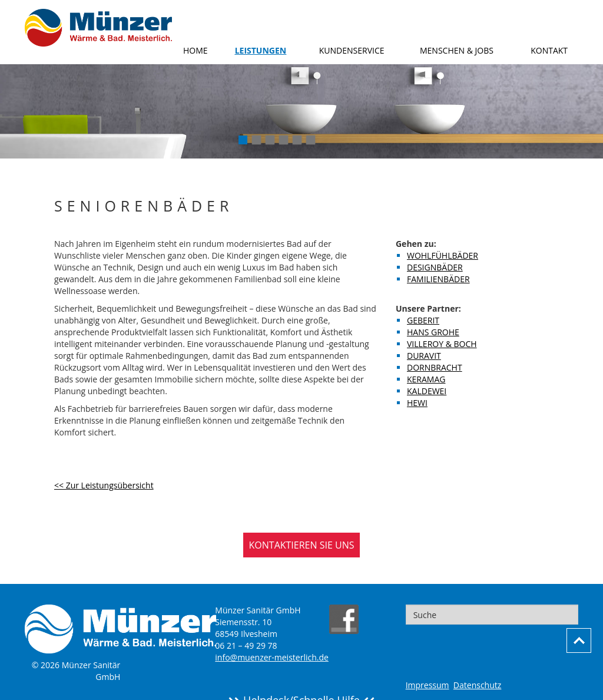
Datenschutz (477, 685)
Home (196, 50)
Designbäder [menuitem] (435, 267)
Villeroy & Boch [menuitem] (442, 344)
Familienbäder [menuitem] (438, 279)
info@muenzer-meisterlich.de (272, 657)
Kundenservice (352, 50)
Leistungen (261, 50)
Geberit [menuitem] (423, 320)
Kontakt (549, 50)
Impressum (428, 685)
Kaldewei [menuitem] (427, 391)
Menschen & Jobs (457, 50)
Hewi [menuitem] (417, 403)
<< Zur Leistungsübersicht (104, 485)
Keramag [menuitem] (426, 379)
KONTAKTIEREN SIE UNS (302, 545)
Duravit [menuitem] (424, 356)
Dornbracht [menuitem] (435, 367)
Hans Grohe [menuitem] (433, 332)
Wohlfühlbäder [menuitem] (443, 255)
